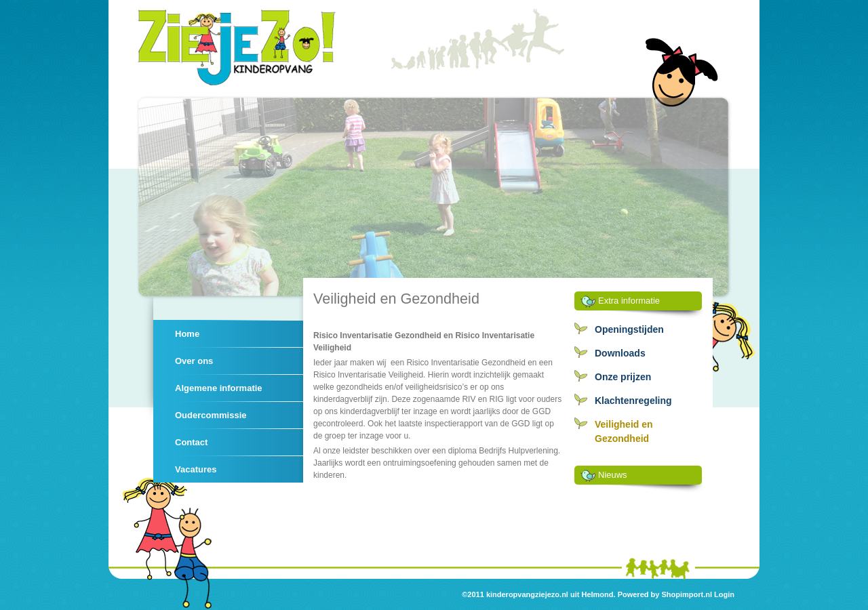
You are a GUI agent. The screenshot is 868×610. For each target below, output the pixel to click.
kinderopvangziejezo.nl (527, 594)
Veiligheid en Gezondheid (624, 431)
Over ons (194, 361)
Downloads (620, 353)
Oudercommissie (211, 415)
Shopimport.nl (687, 594)
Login (724, 594)
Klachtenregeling (633, 401)
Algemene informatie (219, 388)
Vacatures (196, 469)
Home (187, 334)
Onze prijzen (623, 377)
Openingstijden (629, 329)
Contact (191, 442)
